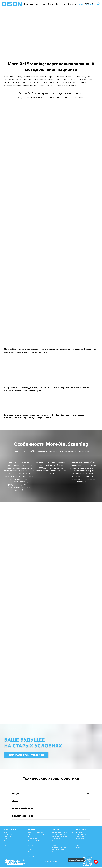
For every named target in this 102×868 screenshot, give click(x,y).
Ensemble (31, 852)
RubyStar (31, 836)
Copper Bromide (33, 839)
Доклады (7, 843)
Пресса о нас (8, 836)
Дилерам (78, 847)
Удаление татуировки (58, 850)
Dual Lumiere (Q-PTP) (34, 841)
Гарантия (78, 841)
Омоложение (56, 845)
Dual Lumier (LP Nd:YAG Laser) (37, 834)
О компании (29, 4)
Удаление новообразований (60, 841)
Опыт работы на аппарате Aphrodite (62, 832)
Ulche (30, 854)
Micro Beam (31, 856)
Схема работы (80, 836)
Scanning (31, 845)
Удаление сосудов (57, 854)
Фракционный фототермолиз (61, 847)
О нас (6, 832)
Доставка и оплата (81, 832)
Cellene (30, 850)
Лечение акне (56, 839)
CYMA (30, 847)
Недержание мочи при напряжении (62, 834)
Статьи (51, 4)
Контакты (72, 4)
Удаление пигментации (59, 852)
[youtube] (98, 4)
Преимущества (80, 839)
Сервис (78, 845)
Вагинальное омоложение (60, 836)
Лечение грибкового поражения (61, 843)
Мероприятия (8, 834)
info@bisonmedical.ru (86, 5)
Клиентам (61, 4)
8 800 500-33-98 (88, 3)
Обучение (79, 843)
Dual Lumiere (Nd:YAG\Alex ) (36, 832)
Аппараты (40, 4)
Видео (6, 841)
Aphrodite (31, 843)
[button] (26, 755)
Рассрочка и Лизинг (81, 834)
